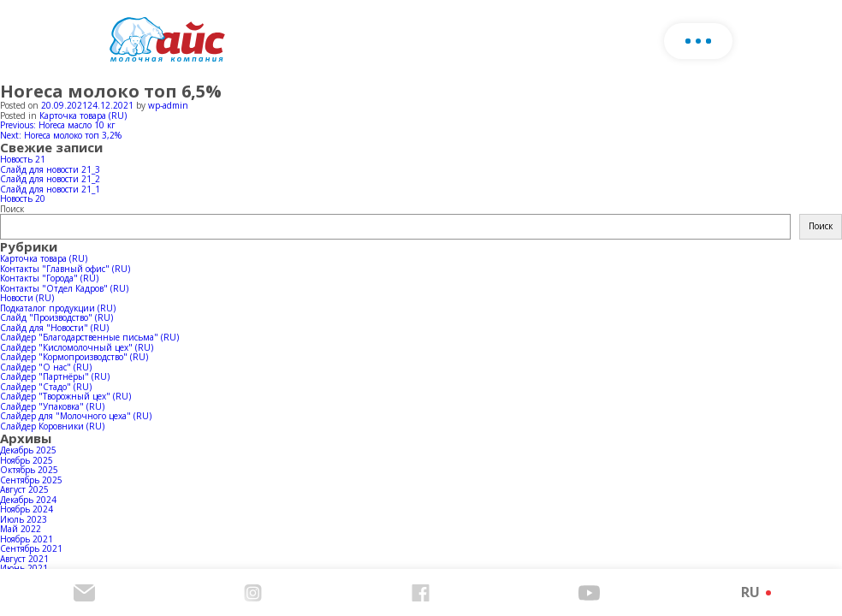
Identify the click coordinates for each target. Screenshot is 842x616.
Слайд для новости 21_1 (50, 189)
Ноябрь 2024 (27, 509)
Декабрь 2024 (28, 500)
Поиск (12, 209)
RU (750, 592)
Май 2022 (21, 529)
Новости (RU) (27, 298)
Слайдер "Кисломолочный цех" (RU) (77, 347)
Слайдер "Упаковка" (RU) (52, 406)
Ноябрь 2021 (27, 539)
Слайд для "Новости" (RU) (54, 328)
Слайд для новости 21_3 (50, 169)
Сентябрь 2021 (31, 548)
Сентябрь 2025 (31, 480)
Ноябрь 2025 (27, 460)
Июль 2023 (24, 519)
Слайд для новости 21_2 (50, 179)
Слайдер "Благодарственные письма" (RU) (89, 337)
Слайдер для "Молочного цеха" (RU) (76, 416)
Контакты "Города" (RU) (49, 278)
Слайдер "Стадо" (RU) (46, 387)
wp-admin (168, 105)
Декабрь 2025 (28, 450)
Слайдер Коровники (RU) (52, 426)
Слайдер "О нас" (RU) (46, 367)
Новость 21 (23, 159)
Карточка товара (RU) (83, 115)
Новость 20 (23, 198)
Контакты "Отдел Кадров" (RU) (64, 288)
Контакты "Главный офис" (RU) (65, 269)
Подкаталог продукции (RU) (58, 308)
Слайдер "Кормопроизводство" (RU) (74, 357)
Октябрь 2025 (29, 470)
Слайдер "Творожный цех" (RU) (65, 396)
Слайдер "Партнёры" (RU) (55, 376)
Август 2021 (24, 559)
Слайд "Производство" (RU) (56, 317)
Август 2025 (24, 489)
